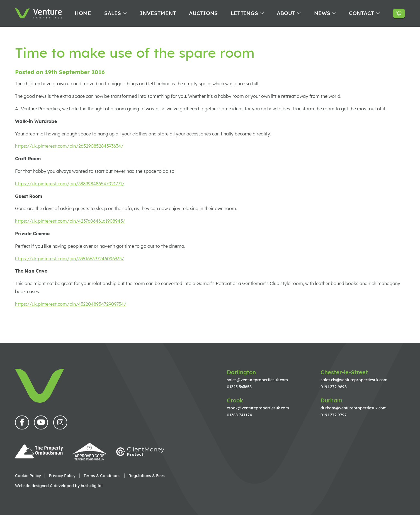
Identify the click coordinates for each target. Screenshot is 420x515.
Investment (158, 13)
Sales (113, 13)
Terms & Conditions (102, 476)
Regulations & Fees (147, 476)
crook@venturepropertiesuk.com (258, 408)
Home (83, 13)
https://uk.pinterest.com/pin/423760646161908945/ (70, 221)
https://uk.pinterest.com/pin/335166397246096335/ (70, 259)
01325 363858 (239, 387)
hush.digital (92, 486)
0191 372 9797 (334, 415)
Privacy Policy (62, 476)
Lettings (244, 13)
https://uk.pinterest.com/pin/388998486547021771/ (70, 184)
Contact (361, 13)
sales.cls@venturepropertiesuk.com (354, 380)
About (286, 13)
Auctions (203, 13)
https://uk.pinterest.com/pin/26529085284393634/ (69, 146)
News (322, 13)
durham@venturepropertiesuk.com (354, 408)
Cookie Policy (28, 476)
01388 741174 (240, 415)
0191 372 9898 (334, 387)
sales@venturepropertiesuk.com (257, 380)
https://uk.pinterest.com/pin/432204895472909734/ (71, 304)
